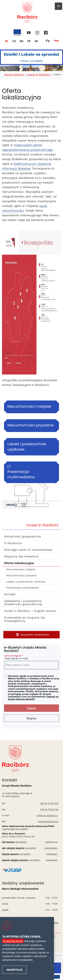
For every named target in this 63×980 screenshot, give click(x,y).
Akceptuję (14, 970)
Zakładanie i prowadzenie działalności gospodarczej (23, 603)
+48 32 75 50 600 (49, 803)
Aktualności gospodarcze (22, 536)
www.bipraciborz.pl (48, 822)
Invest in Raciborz (39, 75)
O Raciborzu (13, 543)
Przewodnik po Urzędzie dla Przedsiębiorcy (25, 619)
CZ (14, 41)
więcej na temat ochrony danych (33, 698)
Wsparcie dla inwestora (21, 556)
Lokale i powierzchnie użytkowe (26, 582)
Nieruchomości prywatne (21, 575)
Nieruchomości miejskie (21, 569)
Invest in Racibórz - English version (30, 611)
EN (22, 41)
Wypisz (32, 718)
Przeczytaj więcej (13, 941)
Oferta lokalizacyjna (19, 563)
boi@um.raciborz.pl (47, 815)
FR (29, 41)
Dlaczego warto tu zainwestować (28, 550)
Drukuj (16, 505)
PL (7, 41)
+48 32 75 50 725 (49, 809)
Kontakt (10, 594)
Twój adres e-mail (32, 658)
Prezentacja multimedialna (22, 588)
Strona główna (14, 75)
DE (36, 41)
